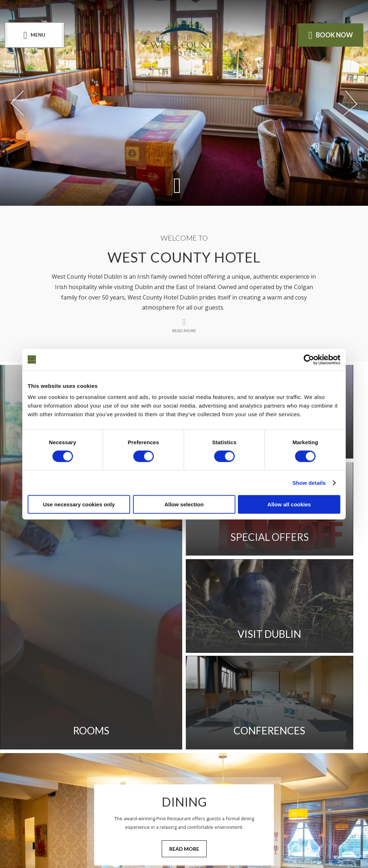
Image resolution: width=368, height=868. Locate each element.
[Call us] (133, 806)
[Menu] (37, 35)
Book (328, 35)
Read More (184, 648)
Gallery (81, 712)
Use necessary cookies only (79, 504)
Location (126, 712)
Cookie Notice (92, 733)
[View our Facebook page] (175, 769)
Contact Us (240, 712)
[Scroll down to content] (177, 185)
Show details (309, 482)
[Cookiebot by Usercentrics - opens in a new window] (309, 359)
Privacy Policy (181, 712)
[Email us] (213, 806)
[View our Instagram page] (193, 769)
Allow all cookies (289, 504)
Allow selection (184, 504)
